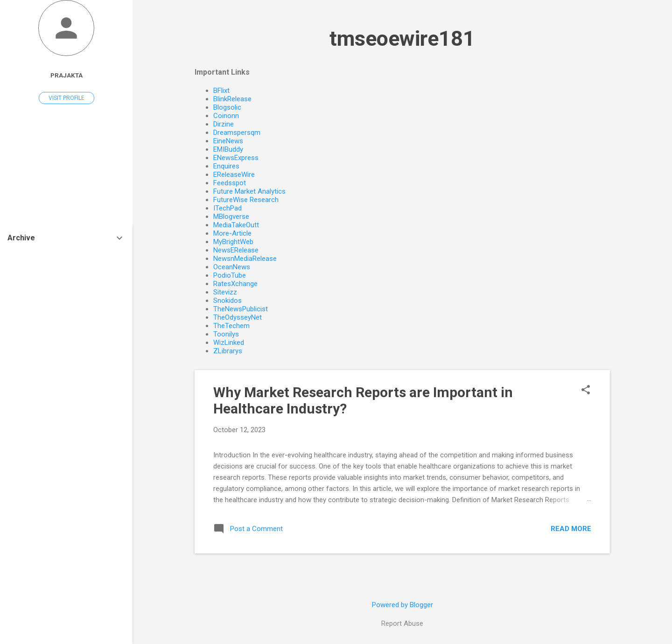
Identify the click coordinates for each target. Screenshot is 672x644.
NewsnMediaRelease (245, 259)
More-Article (232, 233)
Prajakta (66, 75)
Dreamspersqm (237, 133)
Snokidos (227, 301)
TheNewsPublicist (241, 309)
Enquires (226, 166)
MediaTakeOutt (236, 225)
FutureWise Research (246, 200)
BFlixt (221, 91)
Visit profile (66, 98)
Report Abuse (402, 623)
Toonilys (226, 334)
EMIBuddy (228, 149)
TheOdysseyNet (238, 317)
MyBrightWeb (233, 242)
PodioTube (230, 275)
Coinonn (226, 116)
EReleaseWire (234, 175)
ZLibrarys (228, 351)
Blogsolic (227, 107)
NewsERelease (236, 250)
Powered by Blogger (402, 605)
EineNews (228, 141)
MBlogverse (231, 217)
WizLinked (229, 343)
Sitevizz (225, 292)
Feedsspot (230, 183)
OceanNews (232, 267)
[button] (586, 391)
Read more (571, 529)
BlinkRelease (232, 99)
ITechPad (227, 208)
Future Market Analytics (249, 191)
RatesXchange (235, 284)
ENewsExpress (236, 158)
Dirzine (224, 124)
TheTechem (231, 326)
